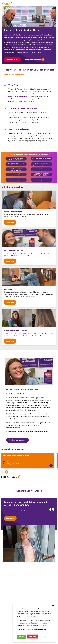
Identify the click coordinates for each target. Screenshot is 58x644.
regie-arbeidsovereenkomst (18, 96)
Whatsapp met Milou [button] (17, 440)
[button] (55, 3)
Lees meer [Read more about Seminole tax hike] (10, 222)
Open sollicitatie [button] (12, 60)
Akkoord (21, 637)
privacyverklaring (41, 630)
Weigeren (32, 636)
